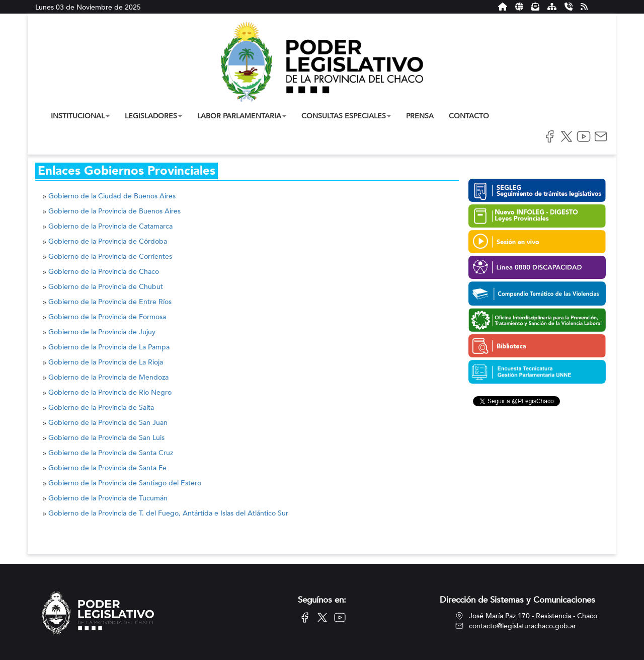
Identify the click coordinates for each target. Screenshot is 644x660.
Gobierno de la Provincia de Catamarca (110, 226)
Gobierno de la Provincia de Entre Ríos (110, 302)
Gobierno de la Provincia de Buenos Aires (114, 211)
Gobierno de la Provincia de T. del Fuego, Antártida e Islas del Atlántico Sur (168, 513)
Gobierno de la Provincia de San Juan (108, 423)
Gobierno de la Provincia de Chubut (106, 287)
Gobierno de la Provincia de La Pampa (109, 347)
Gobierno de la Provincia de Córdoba (108, 241)
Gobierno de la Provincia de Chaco (104, 272)
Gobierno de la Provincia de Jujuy (102, 332)
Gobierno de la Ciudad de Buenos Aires (112, 196)
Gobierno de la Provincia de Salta (101, 408)
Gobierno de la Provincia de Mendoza (108, 377)
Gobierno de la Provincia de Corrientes (110, 256)
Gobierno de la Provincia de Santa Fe (107, 468)
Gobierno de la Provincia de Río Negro (110, 392)
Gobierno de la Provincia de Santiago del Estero (125, 483)
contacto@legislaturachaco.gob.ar (522, 626)
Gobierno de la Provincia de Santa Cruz (111, 453)
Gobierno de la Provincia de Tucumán (108, 498)
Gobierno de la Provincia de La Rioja (106, 362)
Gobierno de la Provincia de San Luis (106, 438)
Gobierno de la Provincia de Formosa (107, 317)
